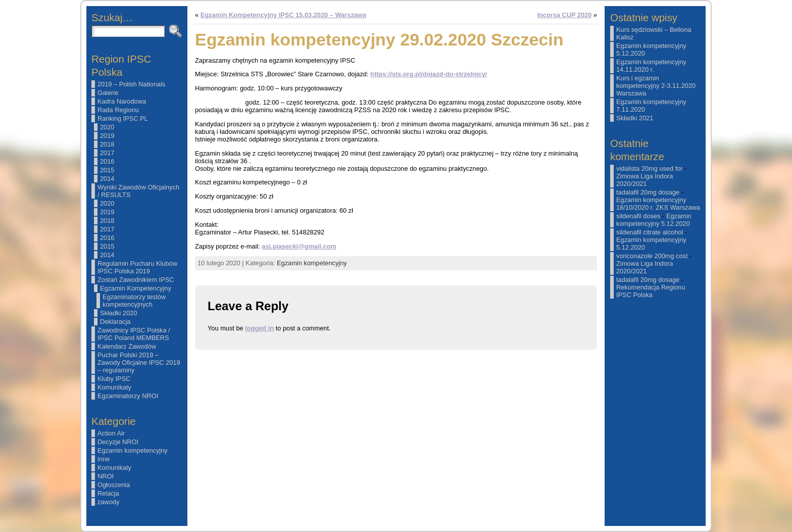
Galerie (108, 93)
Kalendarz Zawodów (127, 346)
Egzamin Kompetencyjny (136, 288)
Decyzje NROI (118, 442)
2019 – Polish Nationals (131, 84)
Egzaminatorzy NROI (128, 396)
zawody (108, 502)
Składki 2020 (118, 313)
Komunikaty (114, 387)
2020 (107, 127)
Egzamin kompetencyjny (133, 450)
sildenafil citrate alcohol (650, 232)
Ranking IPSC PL (123, 118)
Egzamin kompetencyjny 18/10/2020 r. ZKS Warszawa (658, 204)
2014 (107, 179)
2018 (107, 144)
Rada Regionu (118, 110)
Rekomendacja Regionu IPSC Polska (651, 291)
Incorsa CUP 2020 (564, 15)
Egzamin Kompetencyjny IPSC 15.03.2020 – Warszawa (283, 15)
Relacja (108, 493)
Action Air (111, 433)
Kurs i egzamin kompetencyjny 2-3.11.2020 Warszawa (656, 86)
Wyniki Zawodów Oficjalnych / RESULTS (138, 191)
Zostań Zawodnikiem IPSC (136, 280)
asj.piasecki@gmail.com (299, 246)
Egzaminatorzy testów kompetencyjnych (134, 301)
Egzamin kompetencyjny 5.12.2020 (654, 220)
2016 (107, 161)
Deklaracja (115, 322)
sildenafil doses (638, 216)
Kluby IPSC (114, 379)
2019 (107, 136)
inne (104, 459)
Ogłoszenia (114, 485)
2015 (107, 170)
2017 (107, 153)
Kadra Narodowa (122, 101)
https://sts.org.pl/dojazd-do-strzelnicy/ (429, 74)
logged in (259, 328)
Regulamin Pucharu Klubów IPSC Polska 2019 (137, 267)
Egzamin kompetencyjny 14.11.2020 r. (651, 66)
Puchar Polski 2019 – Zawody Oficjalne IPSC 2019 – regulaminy (139, 362)
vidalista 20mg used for (650, 168)
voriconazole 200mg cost (652, 256)
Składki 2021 (635, 118)
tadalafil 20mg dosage (648, 192)
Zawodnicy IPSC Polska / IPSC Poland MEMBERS (134, 334)
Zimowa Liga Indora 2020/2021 (645, 180)
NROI (106, 476)
